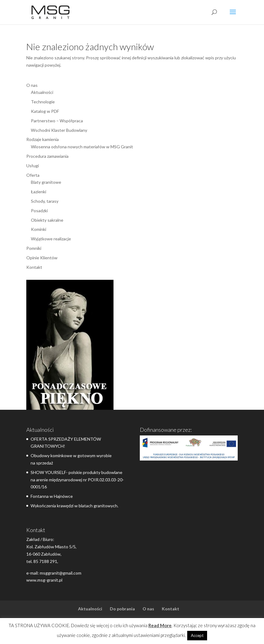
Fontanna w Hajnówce (52, 496)
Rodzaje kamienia (43, 139)
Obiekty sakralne (47, 220)
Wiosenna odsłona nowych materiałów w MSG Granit (82, 147)
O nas (32, 85)
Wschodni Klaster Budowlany (59, 130)
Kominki (39, 229)
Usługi (33, 166)
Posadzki (39, 211)
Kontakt (34, 267)
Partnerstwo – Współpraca (57, 121)
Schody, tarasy (45, 201)
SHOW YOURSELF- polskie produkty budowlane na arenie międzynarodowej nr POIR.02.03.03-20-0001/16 (77, 480)
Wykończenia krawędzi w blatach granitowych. (74, 506)
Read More (160, 625)
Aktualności (42, 92)
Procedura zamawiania (47, 156)
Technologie (43, 102)
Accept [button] (197, 635)
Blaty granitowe (46, 182)
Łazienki (39, 192)
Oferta (33, 175)
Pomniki (34, 248)
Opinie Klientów (42, 258)
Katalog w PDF (45, 111)
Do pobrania (122, 609)
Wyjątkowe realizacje (51, 239)
